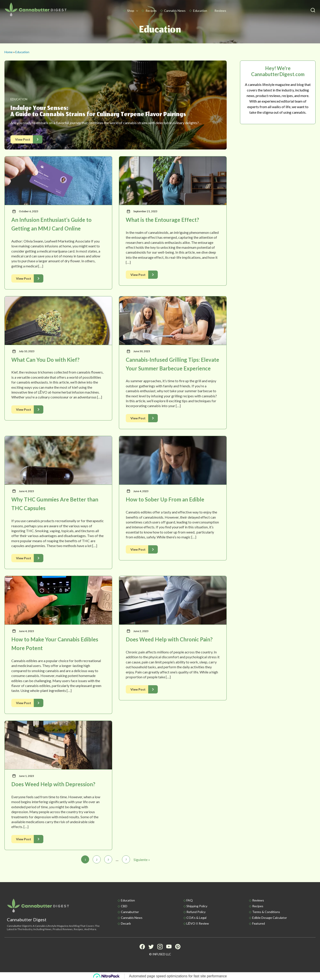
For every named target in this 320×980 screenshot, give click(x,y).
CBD (124, 906)
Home (9, 52)
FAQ (190, 900)
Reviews (220, 11)
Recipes (151, 11)
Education (200, 11)
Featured (259, 923)
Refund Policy (196, 912)
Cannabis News (175, 11)
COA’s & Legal (196, 918)
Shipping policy (197, 906)
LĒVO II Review (198, 923)
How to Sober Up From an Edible (165, 499)
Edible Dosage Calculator (270, 918)
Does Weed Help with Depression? (53, 784)
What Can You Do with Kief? (45, 360)
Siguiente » (142, 860)
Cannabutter (130, 912)
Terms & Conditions (266, 912)
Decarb (126, 923)
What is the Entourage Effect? (162, 220)
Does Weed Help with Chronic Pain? (169, 639)
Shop (131, 11)
